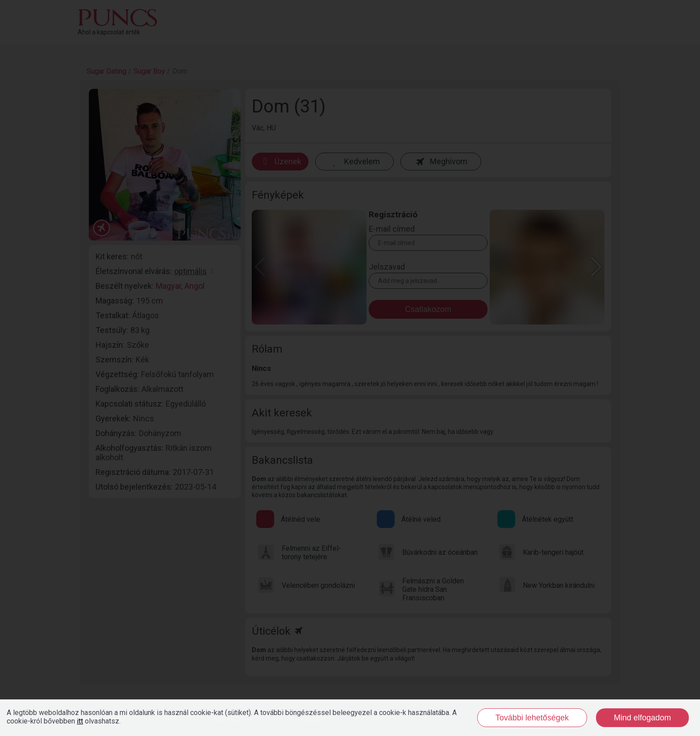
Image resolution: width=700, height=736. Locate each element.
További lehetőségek (532, 718)
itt (80, 721)
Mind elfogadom (642, 718)
